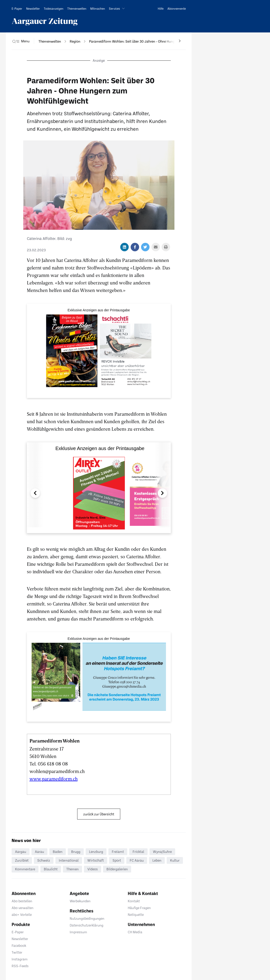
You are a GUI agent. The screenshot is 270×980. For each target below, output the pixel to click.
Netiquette (136, 915)
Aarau (39, 852)
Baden (58, 852)
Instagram (20, 959)
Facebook (19, 946)
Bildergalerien (117, 869)
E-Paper (18, 932)
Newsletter (20, 939)
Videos (93, 869)
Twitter (17, 952)
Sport (117, 860)
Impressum (78, 932)
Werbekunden (80, 901)
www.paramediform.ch (54, 779)
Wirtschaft (96, 860)
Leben (157, 860)
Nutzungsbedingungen (87, 918)
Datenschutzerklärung (86, 925)
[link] (17, 8)
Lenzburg (96, 852)
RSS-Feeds (20, 966)
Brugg (76, 852)
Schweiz (44, 860)
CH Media (135, 932)
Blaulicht (51, 869)
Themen (72, 869)
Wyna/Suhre (162, 852)
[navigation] (50, 41)
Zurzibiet (22, 860)
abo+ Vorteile (22, 915)
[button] (118, 8)
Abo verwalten (22, 908)
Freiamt (118, 852)
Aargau (21, 852)
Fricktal (138, 852)
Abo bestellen (22, 901)
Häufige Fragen (139, 908)
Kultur (175, 860)
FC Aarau (137, 860)
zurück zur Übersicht (99, 814)
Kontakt (134, 901)
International (69, 860)
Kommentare (25, 869)
